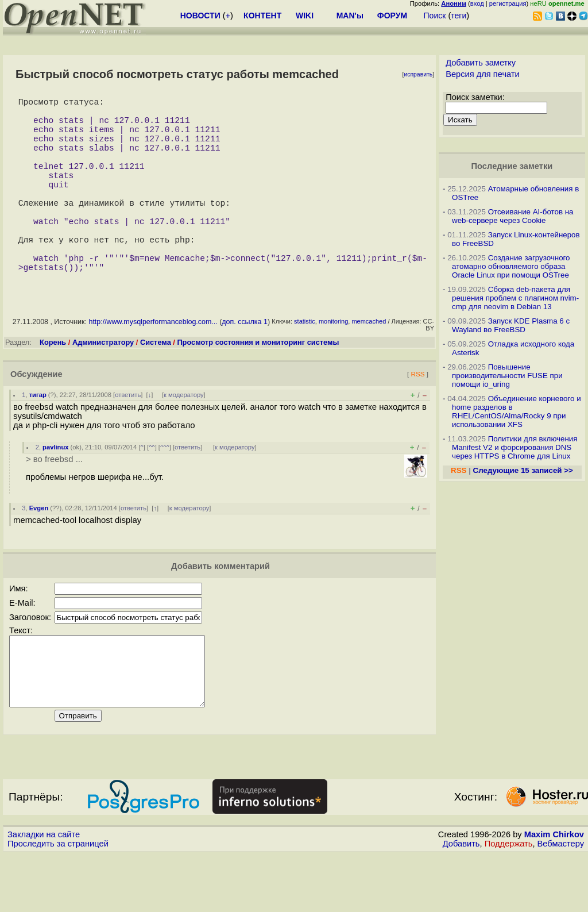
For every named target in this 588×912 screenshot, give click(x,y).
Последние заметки (512, 166)
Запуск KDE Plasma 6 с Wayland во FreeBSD (511, 325)
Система (156, 386)
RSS (417, 417)
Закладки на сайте (44, 892)
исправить (418, 74)
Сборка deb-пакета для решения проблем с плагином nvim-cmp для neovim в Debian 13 (515, 298)
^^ (152, 491)
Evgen (39, 552)
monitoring (333, 365)
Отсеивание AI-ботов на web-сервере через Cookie (512, 216)
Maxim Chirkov (554, 892)
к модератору (184, 438)
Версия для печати (483, 74)
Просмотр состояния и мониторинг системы (258, 386)
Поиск (435, 16)
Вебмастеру (561, 901)
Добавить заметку (481, 63)
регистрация (508, 3)
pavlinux (55, 491)
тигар (38, 438)
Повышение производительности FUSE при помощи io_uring (507, 376)
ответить (128, 438)
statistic (305, 365)
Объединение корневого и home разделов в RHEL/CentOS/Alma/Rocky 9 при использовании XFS (517, 411)
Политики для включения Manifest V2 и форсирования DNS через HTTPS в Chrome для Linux (514, 447)
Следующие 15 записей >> (523, 470)
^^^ (165, 491)
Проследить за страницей (58, 901)
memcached (369, 365)
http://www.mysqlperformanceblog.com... (153, 365)
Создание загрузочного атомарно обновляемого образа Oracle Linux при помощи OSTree (511, 266)
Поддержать (509, 901)
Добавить (461, 901)
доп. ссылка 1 (245, 365)
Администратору (103, 386)
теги (459, 16)
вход (477, 3)
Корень (53, 386)
